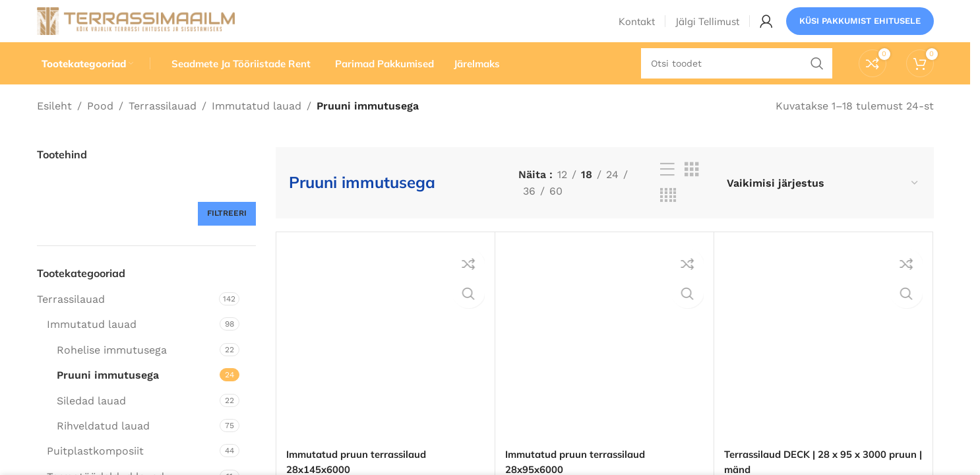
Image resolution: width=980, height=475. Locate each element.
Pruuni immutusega (108, 397)
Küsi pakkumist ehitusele (860, 29)
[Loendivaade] (667, 192)
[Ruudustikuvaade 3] (692, 192)
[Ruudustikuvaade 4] (668, 217)
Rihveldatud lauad (103, 447)
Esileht (54, 127)
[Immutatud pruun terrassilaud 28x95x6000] (604, 363)
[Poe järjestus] (823, 204)
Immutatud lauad (257, 127)
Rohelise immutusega (112, 371)
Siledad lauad (91, 422)
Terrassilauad (163, 127)
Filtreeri (227, 235)
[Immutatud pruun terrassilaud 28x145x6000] (385, 363)
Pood (100, 127)
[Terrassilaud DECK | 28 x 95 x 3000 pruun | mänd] (823, 363)
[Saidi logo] (136, 29)
